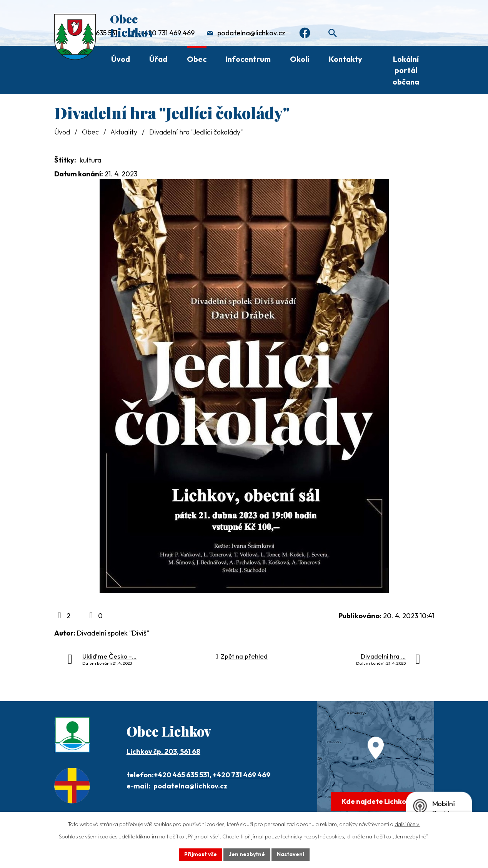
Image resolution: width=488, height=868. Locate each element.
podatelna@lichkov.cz (251, 33)
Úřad (158, 59)
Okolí (300, 59)
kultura (91, 160)
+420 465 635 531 (182, 775)
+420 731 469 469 (167, 33)
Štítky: (65, 160)
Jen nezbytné (247, 854)
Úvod (121, 59)
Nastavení (291, 854)
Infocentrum (248, 59)
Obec (197, 59)
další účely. (407, 824)
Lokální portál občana (406, 70)
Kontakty (346, 59)
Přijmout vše (201, 854)
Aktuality (124, 132)
